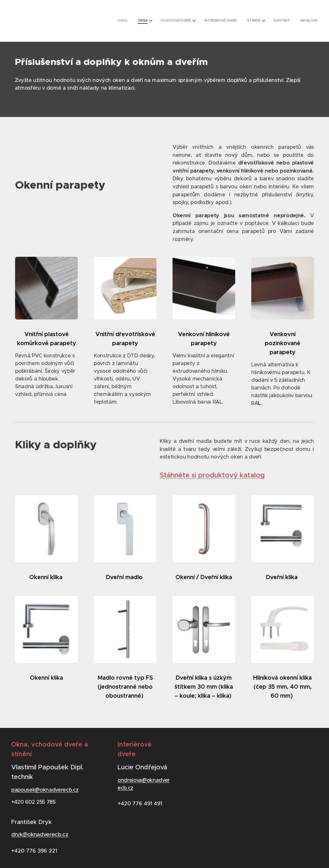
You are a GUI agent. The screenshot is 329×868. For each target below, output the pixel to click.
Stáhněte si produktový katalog (212, 475)
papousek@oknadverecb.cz (45, 789)
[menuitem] (248, 21)
